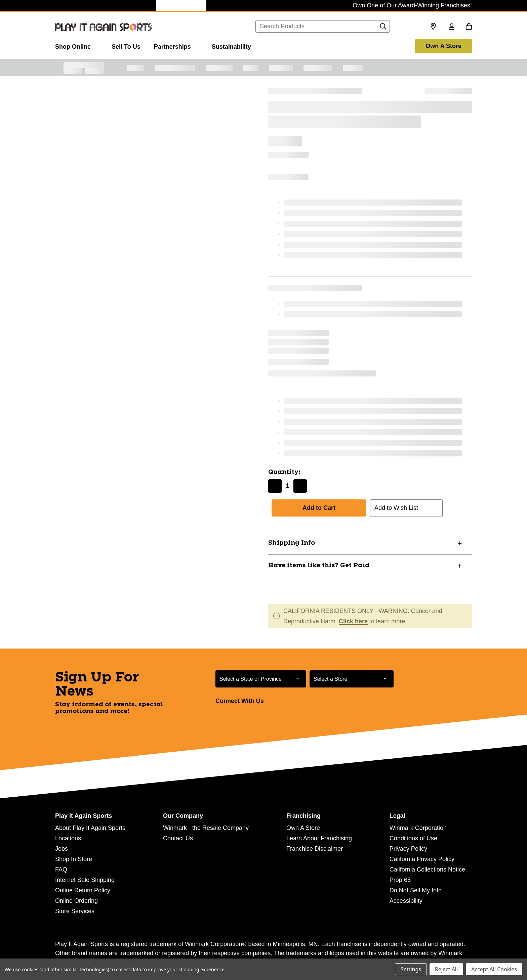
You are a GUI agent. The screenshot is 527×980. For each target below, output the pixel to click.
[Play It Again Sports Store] (181, 6)
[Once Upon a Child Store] (131, 6)
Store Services (75, 911)
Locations (68, 838)
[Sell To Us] (126, 46)
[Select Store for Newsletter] (352, 679)
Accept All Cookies (494, 969)
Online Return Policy (83, 890)
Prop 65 (400, 880)
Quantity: (284, 472)
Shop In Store (74, 859)
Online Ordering (76, 901)
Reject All (446, 969)
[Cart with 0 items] (469, 27)
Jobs (62, 849)
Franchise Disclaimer (315, 849)
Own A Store (443, 46)
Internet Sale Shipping (85, 880)
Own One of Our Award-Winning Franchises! (412, 5)
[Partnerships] (176, 46)
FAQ (61, 870)
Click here (353, 621)
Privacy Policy (408, 849)
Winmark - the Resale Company (206, 828)
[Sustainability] (231, 46)
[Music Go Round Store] (282, 6)
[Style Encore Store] (232, 6)
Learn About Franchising (319, 838)
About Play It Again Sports (90, 828)
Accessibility (406, 901)
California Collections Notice (427, 870)
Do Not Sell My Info (416, 890)
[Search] (383, 28)
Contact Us (178, 838)
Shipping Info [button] (292, 543)
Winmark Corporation (418, 828)
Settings (411, 969)
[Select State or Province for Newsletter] (261, 679)
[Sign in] (451, 27)
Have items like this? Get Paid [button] (319, 566)
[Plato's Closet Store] (80, 6)
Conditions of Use (413, 838)
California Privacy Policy (422, 859)
